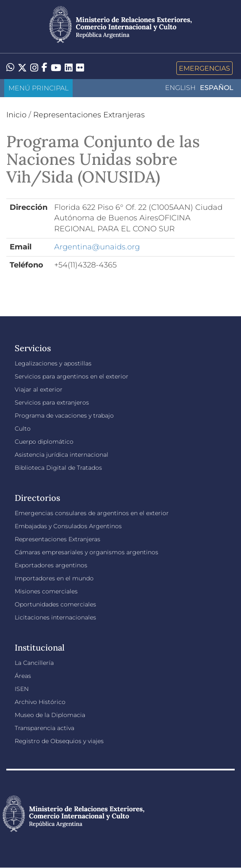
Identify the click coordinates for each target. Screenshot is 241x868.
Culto (23, 429)
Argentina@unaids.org (97, 247)
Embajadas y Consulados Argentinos (68, 526)
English (180, 88)
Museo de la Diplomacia (50, 715)
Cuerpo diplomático (44, 442)
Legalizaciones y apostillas (53, 363)
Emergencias (204, 68)
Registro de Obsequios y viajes (59, 741)
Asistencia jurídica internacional (62, 455)
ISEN (22, 689)
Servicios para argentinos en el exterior (72, 376)
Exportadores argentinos (51, 565)
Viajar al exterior (39, 389)
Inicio (16, 115)
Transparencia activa (45, 728)
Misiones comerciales (46, 591)
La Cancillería (34, 663)
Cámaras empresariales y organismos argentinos (86, 552)
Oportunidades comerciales (55, 604)
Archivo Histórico (40, 702)
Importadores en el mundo (54, 578)
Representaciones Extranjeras (89, 115)
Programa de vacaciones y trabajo (64, 415)
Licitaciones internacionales (55, 617)
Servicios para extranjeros (52, 402)
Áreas (23, 676)
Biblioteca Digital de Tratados (58, 468)
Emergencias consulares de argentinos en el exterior (92, 513)
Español (217, 88)
